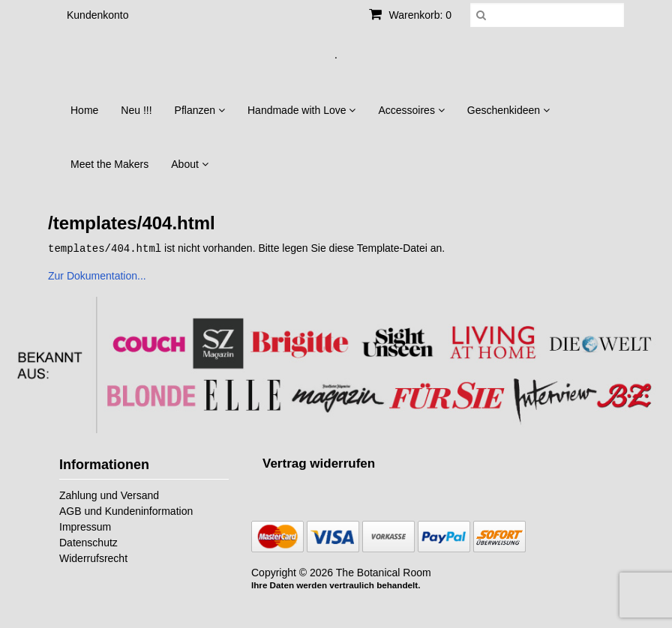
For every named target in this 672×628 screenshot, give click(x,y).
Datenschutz (88, 542)
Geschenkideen (508, 110)
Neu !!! (136, 110)
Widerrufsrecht (93, 558)
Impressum (85, 526)
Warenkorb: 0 (410, 15)
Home (84, 110)
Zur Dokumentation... (97, 275)
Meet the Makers (109, 164)
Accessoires (411, 110)
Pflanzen (200, 110)
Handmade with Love (301, 110)
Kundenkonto (98, 15)
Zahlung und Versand (109, 495)
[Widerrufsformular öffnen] (319, 463)
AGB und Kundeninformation (126, 510)
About (189, 164)
